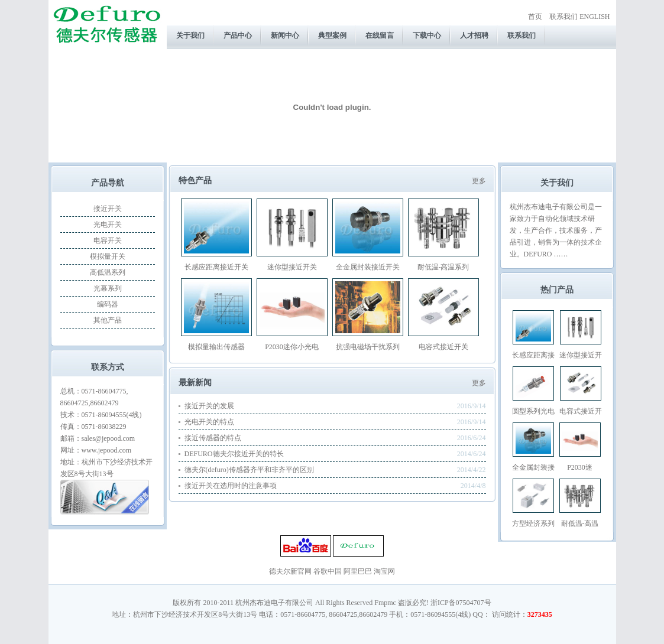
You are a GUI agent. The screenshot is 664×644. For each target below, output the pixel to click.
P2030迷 (580, 467)
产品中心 (238, 35)
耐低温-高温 (580, 523)
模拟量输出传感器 (216, 347)
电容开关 (108, 240)
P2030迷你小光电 (292, 347)
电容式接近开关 (443, 347)
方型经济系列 (533, 523)
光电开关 (108, 225)
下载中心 (427, 35)
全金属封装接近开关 (368, 267)
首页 (535, 17)
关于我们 (190, 35)
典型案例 (332, 35)
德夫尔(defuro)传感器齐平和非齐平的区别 (249, 470)
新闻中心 (285, 35)
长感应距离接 (533, 355)
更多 (479, 181)
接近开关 (108, 209)
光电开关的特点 (209, 422)
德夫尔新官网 (290, 571)
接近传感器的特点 (213, 438)
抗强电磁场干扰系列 (368, 347)
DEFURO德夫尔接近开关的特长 (234, 454)
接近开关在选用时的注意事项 (231, 486)
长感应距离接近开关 (216, 267)
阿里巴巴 (358, 571)
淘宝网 (384, 571)
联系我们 (563, 17)
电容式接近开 (581, 411)
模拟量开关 (108, 256)
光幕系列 (108, 288)
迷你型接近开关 (292, 267)
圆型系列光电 (533, 411)
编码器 (108, 304)
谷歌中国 (328, 571)
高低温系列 (108, 272)
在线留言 (380, 35)
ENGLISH (595, 17)
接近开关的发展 (209, 406)
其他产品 (108, 320)
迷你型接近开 (581, 355)
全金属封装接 (533, 467)
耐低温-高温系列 (443, 267)
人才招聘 (474, 35)
